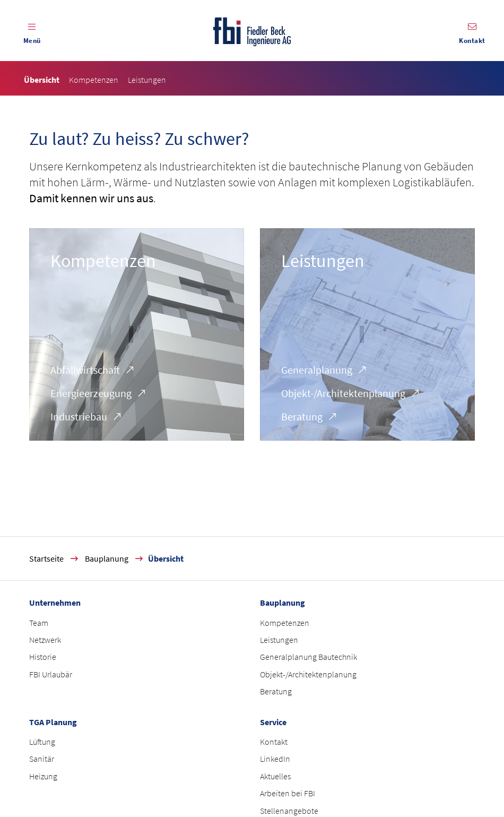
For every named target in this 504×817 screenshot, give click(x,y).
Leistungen (323, 260)
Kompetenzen (103, 260)
